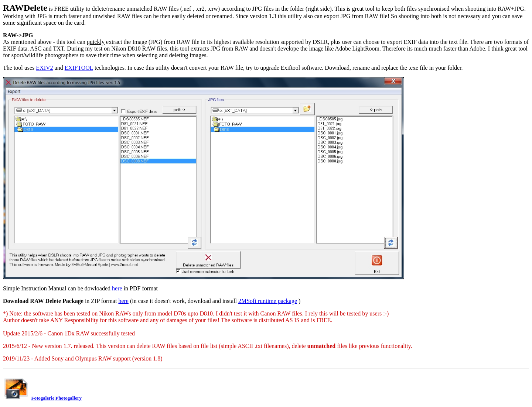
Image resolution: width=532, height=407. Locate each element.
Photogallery (69, 398)
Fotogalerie (43, 398)
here (118, 288)
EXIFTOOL (79, 68)
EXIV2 (44, 68)
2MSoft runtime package (268, 301)
